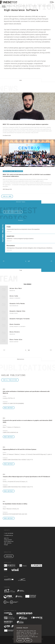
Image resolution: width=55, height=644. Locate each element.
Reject (28, 640)
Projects (34, 6)
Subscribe (9, 556)
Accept (20, 640)
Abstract (9, 408)
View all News (7, 196)
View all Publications (10, 380)
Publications (46, 6)
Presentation (11, 6)
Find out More (26, 638)
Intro (4, 6)
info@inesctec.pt (9, 535)
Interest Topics (25, 6)
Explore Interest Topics (13, 212)
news (17, 6)
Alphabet (28, 284)
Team (39, 6)
